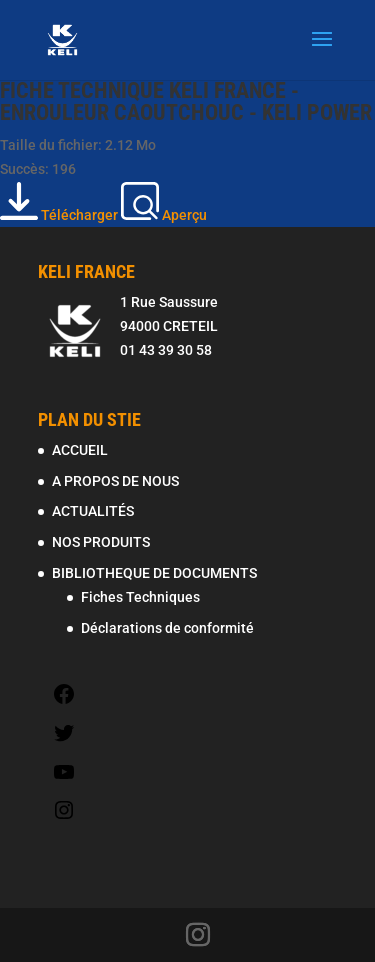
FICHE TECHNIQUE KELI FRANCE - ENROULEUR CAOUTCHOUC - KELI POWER (186, 101)
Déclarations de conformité (167, 628)
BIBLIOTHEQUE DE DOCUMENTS (154, 573)
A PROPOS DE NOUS (115, 481)
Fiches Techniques (140, 597)
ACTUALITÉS (93, 511)
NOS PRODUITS (101, 542)
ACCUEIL (80, 450)
